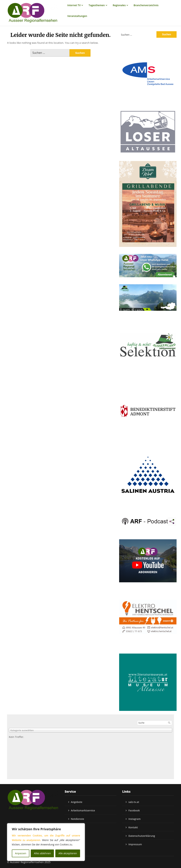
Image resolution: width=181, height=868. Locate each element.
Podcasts (76, 827)
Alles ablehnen (42, 853)
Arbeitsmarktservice (83, 810)
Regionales (119, 5)
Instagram (134, 819)
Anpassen (21, 853)
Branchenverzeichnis (146, 5)
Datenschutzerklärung (142, 836)
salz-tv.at (134, 802)
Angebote (77, 802)
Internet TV (74, 5)
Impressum (135, 844)
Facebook (134, 810)
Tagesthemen (97, 5)
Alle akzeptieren (68, 853)
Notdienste (78, 819)
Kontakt (133, 827)
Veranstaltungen (77, 16)
